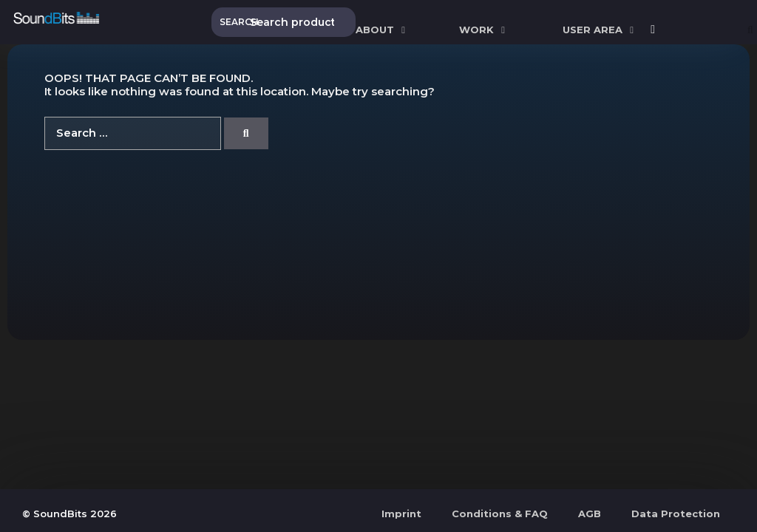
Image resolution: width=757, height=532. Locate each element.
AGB (590, 514)
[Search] (246, 133)
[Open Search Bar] (750, 30)
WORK (484, 30)
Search (234, 22)
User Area (600, 30)
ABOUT (382, 30)
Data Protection (676, 514)
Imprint (401, 514)
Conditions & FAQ (500, 514)
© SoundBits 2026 (69, 514)
